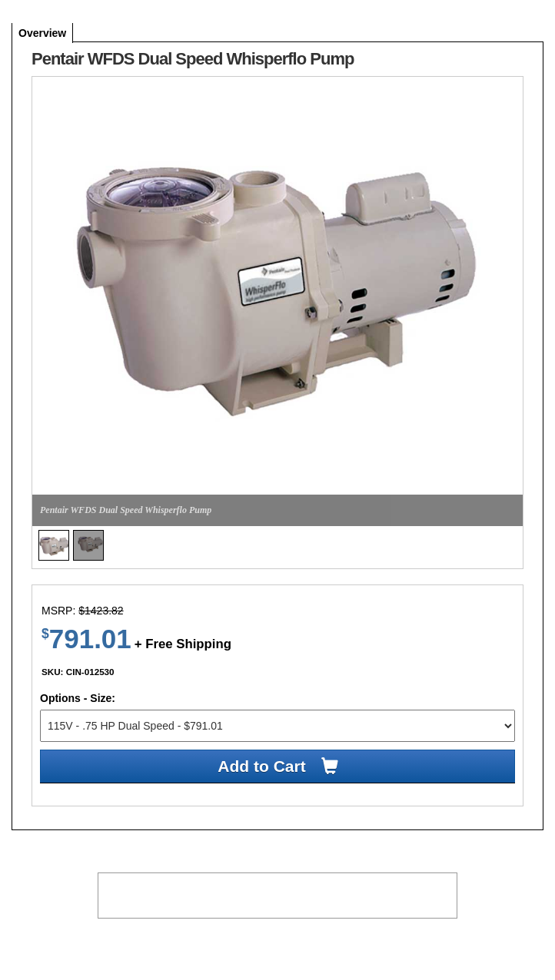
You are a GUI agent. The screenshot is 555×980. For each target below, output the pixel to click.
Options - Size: (78, 698)
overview (42, 33)
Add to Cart (261, 766)
